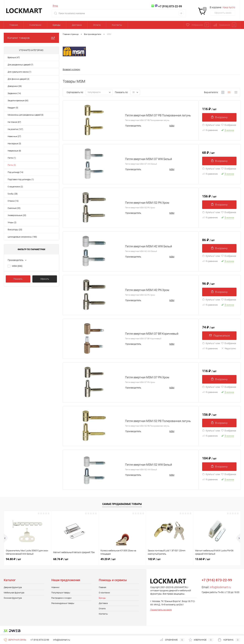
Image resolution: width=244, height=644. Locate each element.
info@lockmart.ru (220, 587)
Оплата (97, 25)
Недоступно (228, 349)
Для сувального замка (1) (19, 72)
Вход (55, 6)
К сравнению (210, 131)
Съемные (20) (14, 208)
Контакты (117, 25)
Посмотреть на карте (161, 610)
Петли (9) (12, 165)
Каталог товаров (31, 38)
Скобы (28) (13, 194)
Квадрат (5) (13, 108)
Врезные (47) (14, 57)
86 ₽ (208, 240)
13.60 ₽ (203, 559)
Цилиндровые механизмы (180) (22, 237)
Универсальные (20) (17, 215)
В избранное (229, 126)
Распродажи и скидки (61, 598)
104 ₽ (209, 458)
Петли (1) (12, 158)
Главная (14, 25)
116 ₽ (209, 109)
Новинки (55, 587)
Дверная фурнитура (13, 587)
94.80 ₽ (13, 559)
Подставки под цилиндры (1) (21, 179)
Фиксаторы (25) (15, 230)
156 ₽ (209, 196)
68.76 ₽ (61, 559)
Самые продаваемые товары (122, 504)
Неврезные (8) (14, 151)
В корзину (219, 117)
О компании (35, 25)
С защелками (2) (15, 187)
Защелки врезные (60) (18, 100)
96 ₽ (208, 283)
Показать (18, 279)
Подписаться (219, 336)
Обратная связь (15, 640)
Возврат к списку (71, 69)
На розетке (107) (15, 129)
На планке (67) (14, 122)
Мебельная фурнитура (14, 593)
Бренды (57, 25)
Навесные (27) (14, 136)
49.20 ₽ (108, 559)
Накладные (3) (14, 144)
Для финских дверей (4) (18, 79)
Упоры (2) (12, 222)
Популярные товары (61, 593)
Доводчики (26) (15, 86)
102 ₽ (154, 559)
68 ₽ (208, 152)
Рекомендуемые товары (63, 603)
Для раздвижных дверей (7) (20, 65)
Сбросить (45, 279)
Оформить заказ (223, 13)
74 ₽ (208, 327)
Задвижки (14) (14, 93)
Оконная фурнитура (13, 598)
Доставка (77, 25)
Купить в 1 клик (211, 126)
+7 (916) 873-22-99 (40, 640)
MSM (17, 266)
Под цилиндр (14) (15, 172)
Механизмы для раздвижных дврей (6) (26, 115)
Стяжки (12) (13, 201)
